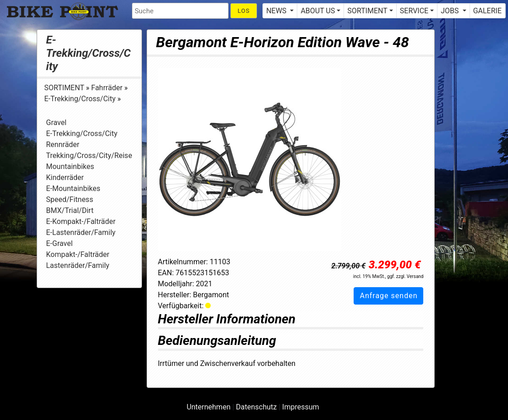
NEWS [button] (277, 11)
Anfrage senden (388, 296)
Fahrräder (108, 88)
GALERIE (487, 11)
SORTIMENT (65, 88)
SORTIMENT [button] (367, 11)
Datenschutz (256, 407)
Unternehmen (208, 407)
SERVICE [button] (414, 11)
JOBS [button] (451, 11)
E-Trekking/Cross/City (89, 53)
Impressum (301, 407)
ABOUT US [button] (318, 11)
